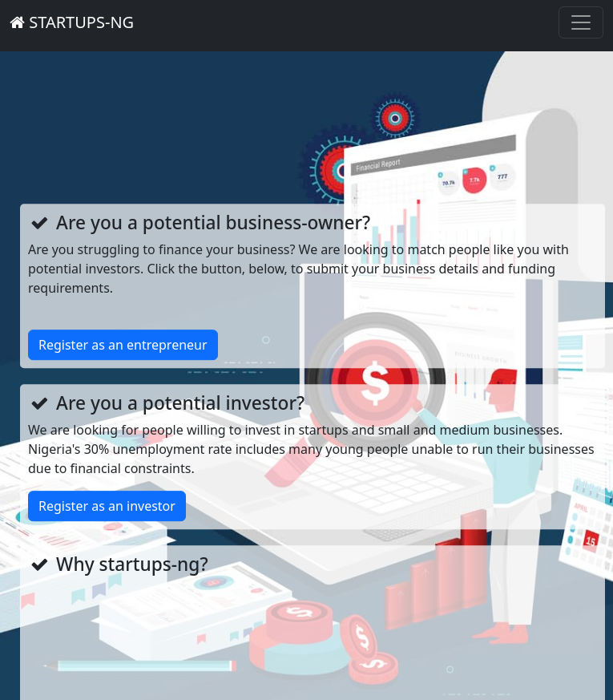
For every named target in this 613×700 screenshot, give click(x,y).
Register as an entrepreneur (123, 345)
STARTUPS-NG (72, 22)
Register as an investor (107, 506)
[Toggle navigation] (581, 22)
